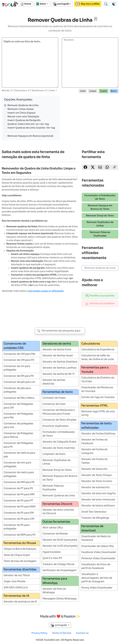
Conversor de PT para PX (18, 488)
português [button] (59, 625)
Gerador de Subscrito (94, 469)
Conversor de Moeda (55, 534)
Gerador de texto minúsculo (98, 500)
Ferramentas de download (92, 528)
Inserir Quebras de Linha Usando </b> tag (31, 128)
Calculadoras (91, 344)
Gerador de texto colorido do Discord (58, 512)
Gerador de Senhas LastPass (60, 368)
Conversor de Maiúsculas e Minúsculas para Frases (59, 412)
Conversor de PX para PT (18, 501)
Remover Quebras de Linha (23, 105)
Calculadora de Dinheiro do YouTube (98, 380)
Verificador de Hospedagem (60, 570)
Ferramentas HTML (95, 406)
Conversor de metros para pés (19, 455)
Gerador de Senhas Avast (58, 356)
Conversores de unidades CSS (15, 346)
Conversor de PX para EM (19, 513)
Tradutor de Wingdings (95, 518)
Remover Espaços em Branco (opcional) (30, 136)
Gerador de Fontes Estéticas (98, 434)
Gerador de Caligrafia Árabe (59, 442)
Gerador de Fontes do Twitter (94, 461)
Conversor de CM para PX (19, 360)
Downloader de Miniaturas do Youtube (97, 389)
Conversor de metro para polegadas (19, 474)
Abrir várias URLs (53, 528)
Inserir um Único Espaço (21, 113)
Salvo (41, 4)
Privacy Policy (39, 633)
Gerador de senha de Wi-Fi (59, 374)
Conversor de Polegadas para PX (18, 445)
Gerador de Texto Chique (96, 475)
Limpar (93, 91)
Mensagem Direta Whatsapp (60, 599)
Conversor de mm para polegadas (17, 465)
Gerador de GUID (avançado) (60, 540)
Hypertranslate (52, 552)
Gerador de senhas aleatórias (54, 382)
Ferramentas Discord (57, 504)
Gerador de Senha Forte (57, 350)
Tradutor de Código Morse (58, 564)
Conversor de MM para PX (19, 482)
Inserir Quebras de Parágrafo (24, 120)
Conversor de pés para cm (19, 382)
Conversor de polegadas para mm (18, 425)
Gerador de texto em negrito (99, 493)
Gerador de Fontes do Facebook (94, 442)
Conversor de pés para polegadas (17, 390)
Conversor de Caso (54, 404)
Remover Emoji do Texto (100, 216)
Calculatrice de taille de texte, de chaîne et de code (98, 357)
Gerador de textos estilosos (98, 506)
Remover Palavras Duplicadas (100, 234)
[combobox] (60, 331)
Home (26, 4)
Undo (83, 91)
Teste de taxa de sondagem (20, 561)
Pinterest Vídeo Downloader (98, 558)
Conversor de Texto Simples (59, 420)
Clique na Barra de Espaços (20, 549)
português (61, 4)
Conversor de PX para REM (20, 507)
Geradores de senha (57, 344)
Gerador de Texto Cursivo (97, 481)
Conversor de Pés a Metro (19, 398)
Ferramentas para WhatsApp (55, 581)
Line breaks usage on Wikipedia (45, 291)
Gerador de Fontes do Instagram (94, 451)
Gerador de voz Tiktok (17, 575)
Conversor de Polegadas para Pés (18, 416)
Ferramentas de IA (16, 596)
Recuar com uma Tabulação (23, 117)
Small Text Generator (94, 512)
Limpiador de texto (54, 454)
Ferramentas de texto (58, 392)
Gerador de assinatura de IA (20, 602)
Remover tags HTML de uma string (98, 413)
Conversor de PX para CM (19, 519)
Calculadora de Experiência (98, 350)
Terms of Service (62, 633)
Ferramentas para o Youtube (95, 370)
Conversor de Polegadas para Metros (18, 435)
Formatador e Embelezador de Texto (100, 197)
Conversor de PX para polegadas (17, 527)
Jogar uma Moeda (14, 581)
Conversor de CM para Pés (19, 354)
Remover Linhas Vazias (21, 109)
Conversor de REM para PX (20, 535)
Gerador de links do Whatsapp (54, 591)
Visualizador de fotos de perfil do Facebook (96, 566)
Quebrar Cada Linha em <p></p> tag (28, 124)
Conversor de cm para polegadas (17, 368)
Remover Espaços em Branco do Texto (100, 207)
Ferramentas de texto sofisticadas (96, 426)
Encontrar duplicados (56, 426)
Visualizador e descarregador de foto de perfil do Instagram (97, 578)
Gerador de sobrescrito (95, 487)
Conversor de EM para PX (19, 376)
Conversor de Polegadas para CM (18, 406)
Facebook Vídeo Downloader (99, 552)
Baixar (114, 91)
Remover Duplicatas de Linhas (100, 224)
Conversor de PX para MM (19, 494)
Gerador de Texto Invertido (59, 448)
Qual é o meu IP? (52, 558)
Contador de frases (54, 398)
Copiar (103, 91)
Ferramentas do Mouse (20, 543)
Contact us (82, 633)
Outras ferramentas (56, 522)
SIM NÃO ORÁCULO (16, 588)
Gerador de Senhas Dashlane (60, 362)
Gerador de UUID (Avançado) (60, 546)
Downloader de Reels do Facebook (96, 538)
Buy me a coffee (88, 4)
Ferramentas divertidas (20, 569)
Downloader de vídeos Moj (97, 546)
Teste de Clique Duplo (17, 555)
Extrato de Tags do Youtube (98, 397)
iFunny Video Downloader (97, 588)
